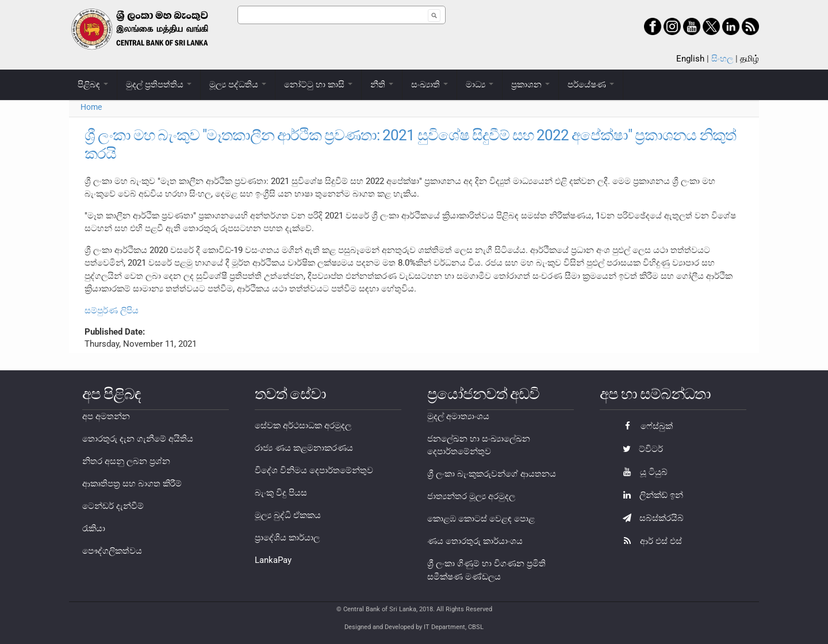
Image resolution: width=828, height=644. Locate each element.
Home (91, 107)
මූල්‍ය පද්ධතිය (238, 85)
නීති (382, 85)
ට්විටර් (640, 449)
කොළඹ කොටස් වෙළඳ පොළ (481, 519)
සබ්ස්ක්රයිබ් (650, 518)
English (690, 59)
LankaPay (273, 560)
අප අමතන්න (106, 416)
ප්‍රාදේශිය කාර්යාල (287, 538)
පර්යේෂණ (591, 85)
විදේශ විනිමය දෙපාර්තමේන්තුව (314, 470)
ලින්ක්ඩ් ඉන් (650, 495)
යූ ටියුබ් (642, 472)
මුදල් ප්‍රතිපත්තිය (159, 85)
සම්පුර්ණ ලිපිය (112, 310)
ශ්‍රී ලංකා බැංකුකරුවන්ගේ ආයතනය (492, 474)
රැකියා (94, 528)
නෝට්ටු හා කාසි (318, 85)
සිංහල (722, 59)
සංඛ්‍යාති (430, 85)
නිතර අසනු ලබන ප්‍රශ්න (126, 461)
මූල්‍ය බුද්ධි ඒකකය (288, 515)
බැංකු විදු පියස (281, 493)
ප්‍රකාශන (530, 85)
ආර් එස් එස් (649, 541)
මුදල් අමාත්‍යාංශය (458, 416)
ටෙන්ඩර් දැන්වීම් (113, 506)
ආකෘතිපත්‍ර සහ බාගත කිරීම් (132, 484)
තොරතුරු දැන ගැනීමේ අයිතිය (138, 439)
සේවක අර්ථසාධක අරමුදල (303, 425)
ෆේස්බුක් (645, 426)
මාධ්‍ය (480, 85)
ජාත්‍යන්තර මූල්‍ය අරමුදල (471, 496)
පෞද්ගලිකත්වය (112, 551)
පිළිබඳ (93, 85)
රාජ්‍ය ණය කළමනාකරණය (304, 448)
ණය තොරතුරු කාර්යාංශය (475, 541)
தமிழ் (750, 59)
